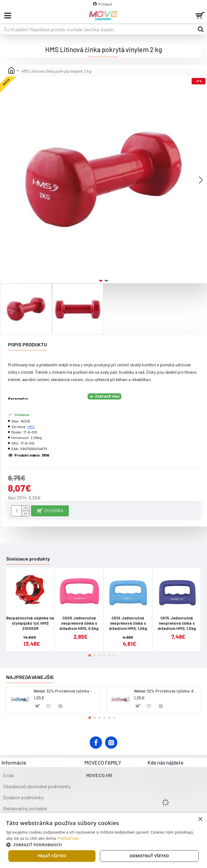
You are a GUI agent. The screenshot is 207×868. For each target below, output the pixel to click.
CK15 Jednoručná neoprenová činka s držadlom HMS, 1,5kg (177, 623)
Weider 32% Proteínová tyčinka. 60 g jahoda (166, 691)
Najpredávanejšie (30, 677)
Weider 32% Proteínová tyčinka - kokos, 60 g (66, 691)
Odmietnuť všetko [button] (149, 856)
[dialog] (103, 840)
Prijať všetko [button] (52, 856)
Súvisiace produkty (28, 559)
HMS (31, 426)
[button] (201, 180)
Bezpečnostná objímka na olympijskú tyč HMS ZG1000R (30, 623)
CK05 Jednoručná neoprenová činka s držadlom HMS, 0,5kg (79, 623)
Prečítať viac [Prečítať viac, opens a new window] (68, 838)
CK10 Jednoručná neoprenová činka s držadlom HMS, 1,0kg (128, 623)
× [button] (200, 819)
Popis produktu (27, 344)
